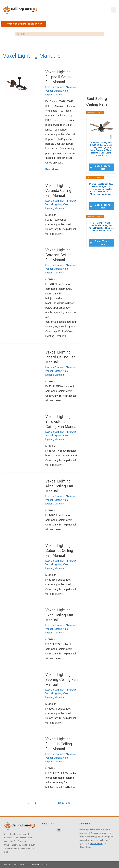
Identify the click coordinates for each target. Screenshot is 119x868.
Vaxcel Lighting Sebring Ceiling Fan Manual (62, 678)
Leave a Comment (56, 87)
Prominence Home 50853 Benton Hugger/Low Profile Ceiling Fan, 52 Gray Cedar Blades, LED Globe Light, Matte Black (101, 189)
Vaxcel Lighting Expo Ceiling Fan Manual (59, 614)
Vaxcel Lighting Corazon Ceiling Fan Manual (59, 255)
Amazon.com (96, 842)
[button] (113, 10)
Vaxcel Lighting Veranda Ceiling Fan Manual (58, 190)
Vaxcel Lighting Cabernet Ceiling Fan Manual (59, 549)
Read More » (53, 169)
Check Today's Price (103, 167)
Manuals (73, 87)
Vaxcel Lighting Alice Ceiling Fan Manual (59, 485)
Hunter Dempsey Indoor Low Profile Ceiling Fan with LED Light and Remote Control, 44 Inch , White (101, 227)
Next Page (66, 801)
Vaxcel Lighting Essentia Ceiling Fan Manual (59, 742)
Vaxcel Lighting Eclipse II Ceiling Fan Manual (59, 77)
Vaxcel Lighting (54, 91)
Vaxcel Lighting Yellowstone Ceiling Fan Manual (61, 421)
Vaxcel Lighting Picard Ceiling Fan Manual (60, 357)
